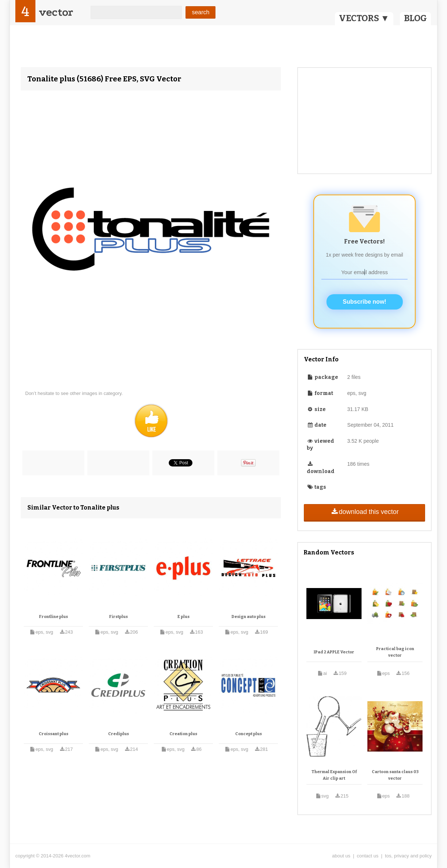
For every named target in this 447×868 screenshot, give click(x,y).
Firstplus (119, 617)
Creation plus (183, 734)
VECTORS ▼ (364, 18)
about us (341, 856)
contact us (368, 856)
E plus (184, 617)
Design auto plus (249, 617)
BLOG (415, 18)
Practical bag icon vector (395, 652)
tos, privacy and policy (408, 856)
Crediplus (119, 734)
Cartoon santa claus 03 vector (395, 775)
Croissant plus (54, 734)
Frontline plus (54, 617)
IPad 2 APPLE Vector (334, 652)
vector (56, 12)
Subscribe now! (365, 302)
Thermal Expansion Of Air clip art (334, 775)
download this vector (364, 512)
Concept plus (249, 734)
